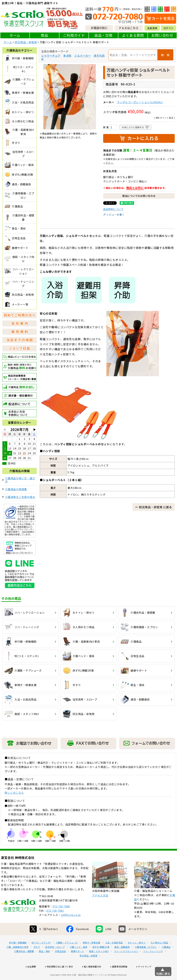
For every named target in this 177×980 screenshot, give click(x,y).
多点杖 (67, 56)
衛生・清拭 (44, 963)
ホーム (15, 35)
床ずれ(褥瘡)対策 (101, 958)
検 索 (165, 55)
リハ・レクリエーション (126, 963)
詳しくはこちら (14, 793)
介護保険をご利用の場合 (20, 497)
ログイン (169, 28)
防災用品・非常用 (26, 42)
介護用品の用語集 (16, 489)
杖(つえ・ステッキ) (41, 954)
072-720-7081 (55, 922)
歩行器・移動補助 (18, 954)
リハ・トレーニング (153, 963)
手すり (37, 958)
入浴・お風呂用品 (114, 954)
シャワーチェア (51, 56)
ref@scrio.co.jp (71, 926)
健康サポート (77, 963)
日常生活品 (61, 963)
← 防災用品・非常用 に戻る (154, 507)
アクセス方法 (100, 907)
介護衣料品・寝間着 (24, 963)
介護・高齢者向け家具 (18, 958)
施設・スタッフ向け (99, 963)
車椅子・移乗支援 (92, 954)
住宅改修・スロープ (55, 958)
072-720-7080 (61, 918)
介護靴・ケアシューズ (67, 954)
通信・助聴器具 (122, 958)
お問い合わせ (162, 35)
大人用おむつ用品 (159, 954)
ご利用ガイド (74, 35)
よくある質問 (133, 35)
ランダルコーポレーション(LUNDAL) (140, 102)
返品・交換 (103, 35)
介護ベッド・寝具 (79, 958)
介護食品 (166, 958)
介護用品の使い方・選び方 (20, 480)
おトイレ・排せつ (137, 954)
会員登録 (152, 28)
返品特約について (113, 209)
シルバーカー (83, 56)
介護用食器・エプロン (146, 958)
